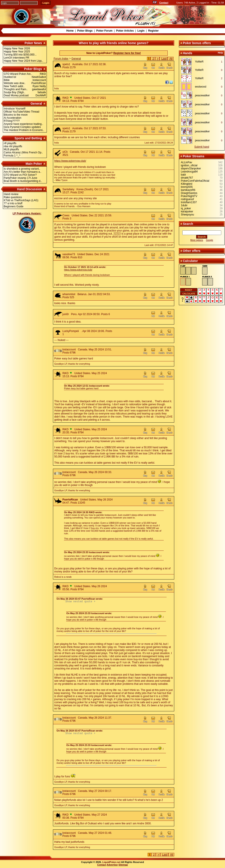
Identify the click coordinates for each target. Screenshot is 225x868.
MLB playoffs (11, 149)
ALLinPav (186, 162)
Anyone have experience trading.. (23, 124)
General (36, 104)
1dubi (184, 205)
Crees (66, 215)
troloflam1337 (189, 202)
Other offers (192, 251)
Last (164, 58)
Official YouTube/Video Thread (22, 112)
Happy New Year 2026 (17, 48)
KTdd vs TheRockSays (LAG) (21, 200)
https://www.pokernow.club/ (70, 161)
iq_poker (186, 208)
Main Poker (34, 164)
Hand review (11, 194)
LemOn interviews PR (16, 58)
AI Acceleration (13, 118)
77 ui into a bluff (13, 203)
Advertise (112, 866)
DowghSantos (189, 193)
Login (141, 31)
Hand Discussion (30, 189)
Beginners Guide (14, 206)
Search (188, 224)
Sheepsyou (187, 215)
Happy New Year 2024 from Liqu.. (23, 61)
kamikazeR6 (188, 190)
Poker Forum (104, 31)
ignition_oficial (189, 165)
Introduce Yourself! (15, 109)
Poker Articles (125, 31)
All (171, 58)
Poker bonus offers (197, 43)
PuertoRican (70, 500)
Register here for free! (127, 53)
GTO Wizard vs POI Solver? (20, 175)
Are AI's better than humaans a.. (23, 172)
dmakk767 (187, 178)
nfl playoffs (10, 143)
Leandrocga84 (189, 172)
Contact (164, 3)
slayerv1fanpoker (191, 169)
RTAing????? (12, 121)
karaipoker (187, 212)
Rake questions (13, 197)
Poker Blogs (85, 31)
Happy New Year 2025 (17, 52)
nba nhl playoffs (13, 146)
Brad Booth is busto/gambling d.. (23, 181)
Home (70, 31)
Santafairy (68, 189)
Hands (188, 53)
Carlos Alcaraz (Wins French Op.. (23, 152)
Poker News (33, 43)
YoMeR (199, 62)
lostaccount (69, 350)
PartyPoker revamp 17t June (20, 178)
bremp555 (187, 187)
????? (117, 234)
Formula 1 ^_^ (12, 156)
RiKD (65, 98)
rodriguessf (187, 199)
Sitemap (123, 866)
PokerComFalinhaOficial (195, 181)
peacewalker (202, 95)
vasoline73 (69, 254)
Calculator (190, 261)
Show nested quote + (80, 602)
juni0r (66, 314)
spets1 (66, 64)
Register (153, 31)
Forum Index (61, 59)
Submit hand (202, 147)
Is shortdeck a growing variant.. (22, 169)
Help (220, 53)
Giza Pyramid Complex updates (22, 127)
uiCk (65, 152)
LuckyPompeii (71, 331)
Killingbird (187, 184)
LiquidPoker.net (112, 863)
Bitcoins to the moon (16, 115)
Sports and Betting (28, 138)
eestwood (201, 87)
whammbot (69, 294)
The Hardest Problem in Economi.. (24, 130)
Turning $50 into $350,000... (20, 55)
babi (183, 175)
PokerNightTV (189, 196)
